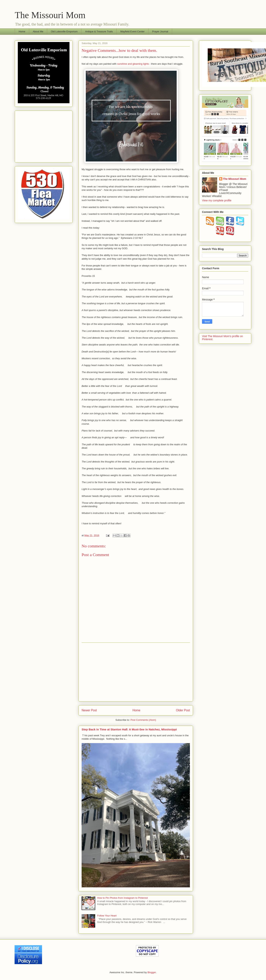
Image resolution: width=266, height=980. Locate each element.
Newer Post (89, 710)
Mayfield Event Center (133, 31)
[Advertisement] (136, 672)
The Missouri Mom (50, 15)
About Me (38, 31)
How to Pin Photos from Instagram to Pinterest (122, 898)
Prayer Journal (160, 31)
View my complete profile (217, 200)
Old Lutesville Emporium (64, 31)
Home (22, 31)
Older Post (183, 710)
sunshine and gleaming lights (133, 64)
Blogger (152, 972)
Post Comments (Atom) (143, 720)
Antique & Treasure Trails (99, 31)
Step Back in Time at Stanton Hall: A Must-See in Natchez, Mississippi (129, 729)
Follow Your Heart (107, 916)
